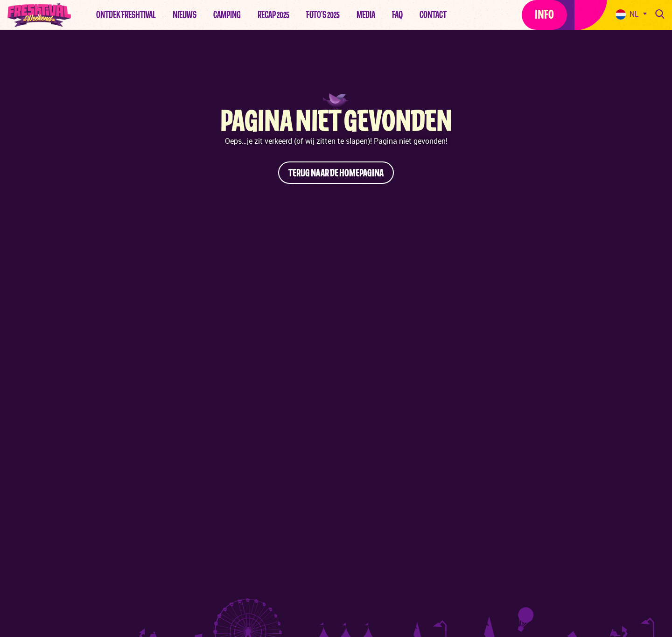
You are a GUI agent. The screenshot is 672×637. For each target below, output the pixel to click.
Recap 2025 (273, 15)
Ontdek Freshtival (126, 15)
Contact (433, 15)
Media (366, 15)
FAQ (397, 15)
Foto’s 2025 (323, 15)
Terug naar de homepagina (336, 173)
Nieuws (185, 15)
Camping (227, 15)
